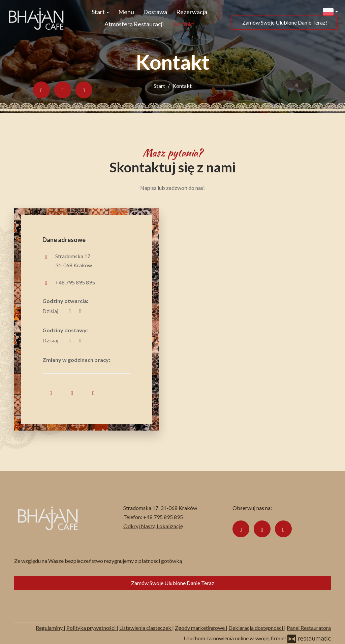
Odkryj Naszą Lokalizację (153, 526)
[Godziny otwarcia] (80, 311)
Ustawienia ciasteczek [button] (146, 628)
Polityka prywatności (91, 628)
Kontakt (184, 24)
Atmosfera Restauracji (134, 24)
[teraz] (70, 311)
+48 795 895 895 (75, 282)
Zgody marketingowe (200, 628)
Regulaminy (50, 628)
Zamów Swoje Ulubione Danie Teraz (173, 583)
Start (100, 12)
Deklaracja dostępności (256, 628)
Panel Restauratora (309, 628)
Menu (126, 12)
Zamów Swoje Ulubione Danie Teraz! (285, 22)
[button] (330, 11)
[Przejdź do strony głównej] (36, 18)
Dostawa (155, 12)
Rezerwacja (192, 12)
